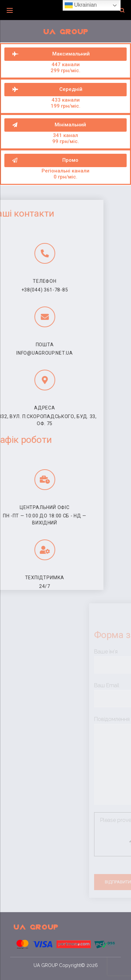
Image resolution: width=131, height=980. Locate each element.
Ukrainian (81, 5)
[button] (65, 160)
